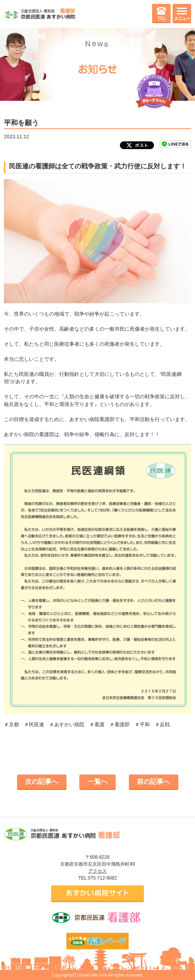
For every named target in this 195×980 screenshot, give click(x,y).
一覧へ (98, 782)
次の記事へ (42, 782)
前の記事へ (153, 782)
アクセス (97, 871)
